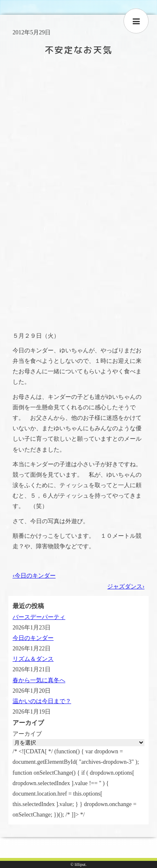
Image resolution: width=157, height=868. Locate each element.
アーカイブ (27, 734)
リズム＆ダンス (33, 659)
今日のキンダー (33, 638)
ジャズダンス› (126, 587)
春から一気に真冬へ (39, 680)
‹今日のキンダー (34, 576)
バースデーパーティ (39, 617)
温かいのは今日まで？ (42, 701)
